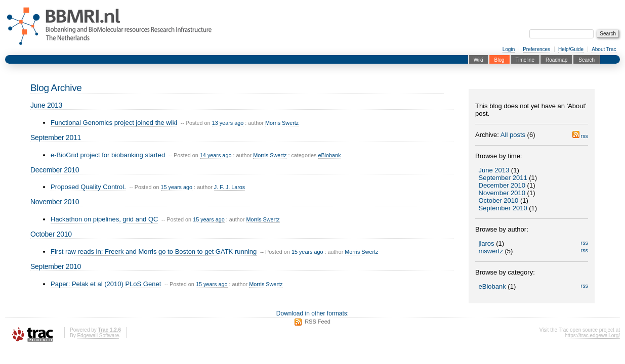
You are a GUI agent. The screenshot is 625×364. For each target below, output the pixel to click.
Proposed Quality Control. (88, 187)
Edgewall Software (98, 335)
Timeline (525, 59)
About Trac (604, 49)
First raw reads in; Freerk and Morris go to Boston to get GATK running (154, 252)
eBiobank (492, 286)
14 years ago (216, 155)
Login (509, 49)
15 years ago (177, 187)
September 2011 (503, 178)
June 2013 (494, 170)
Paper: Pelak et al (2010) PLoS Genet (106, 284)
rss (580, 136)
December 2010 (502, 185)
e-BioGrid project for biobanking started (108, 155)
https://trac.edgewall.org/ (592, 335)
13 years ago (228, 123)
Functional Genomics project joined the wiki (114, 123)
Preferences (536, 49)
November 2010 (502, 193)
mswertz (491, 251)
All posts (513, 135)
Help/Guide (571, 49)
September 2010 (503, 208)
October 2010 (499, 200)
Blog (499, 59)
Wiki (478, 59)
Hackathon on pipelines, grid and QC (104, 219)
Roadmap (556, 59)
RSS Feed (318, 322)
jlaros (487, 243)
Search (587, 59)
